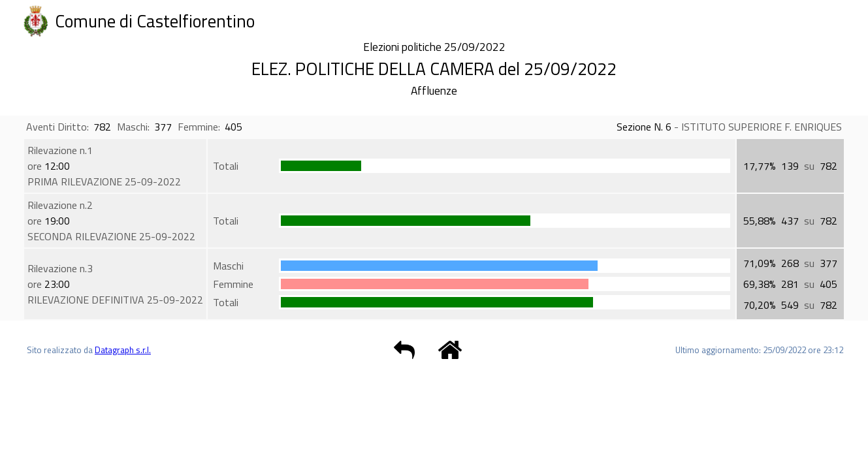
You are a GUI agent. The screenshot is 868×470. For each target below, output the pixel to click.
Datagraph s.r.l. (123, 350)
